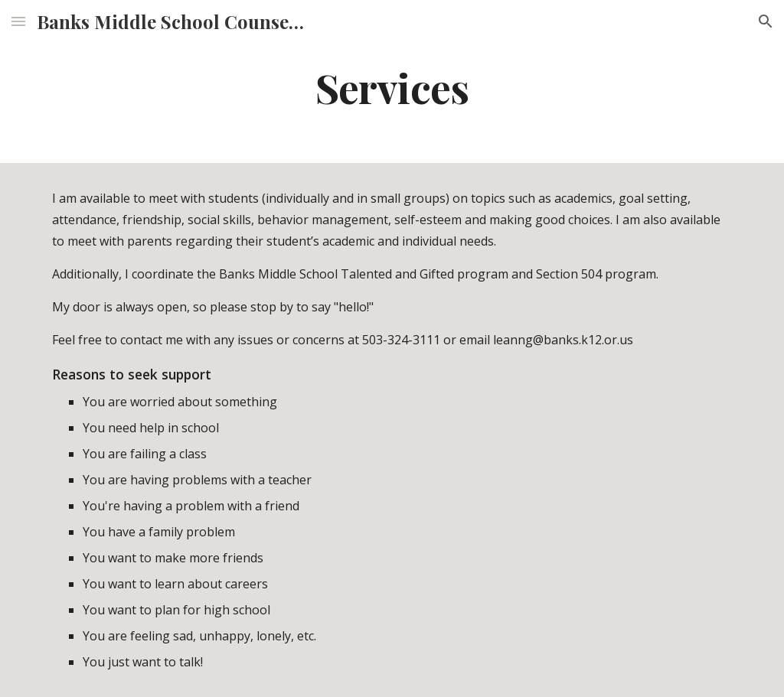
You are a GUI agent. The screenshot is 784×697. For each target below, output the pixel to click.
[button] (18, 21)
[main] (392, 87)
